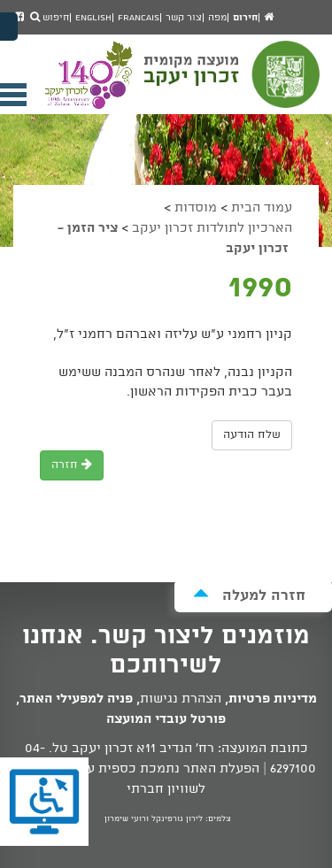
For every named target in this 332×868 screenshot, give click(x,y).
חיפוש (50, 18)
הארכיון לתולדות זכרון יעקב (212, 228)
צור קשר (184, 18)
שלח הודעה (252, 435)
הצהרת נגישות (181, 699)
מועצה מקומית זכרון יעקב (234, 82)
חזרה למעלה (249, 595)
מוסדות (196, 208)
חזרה (72, 465)
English (93, 18)
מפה (217, 18)
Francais (139, 18)
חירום (245, 18)
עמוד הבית (262, 208)
